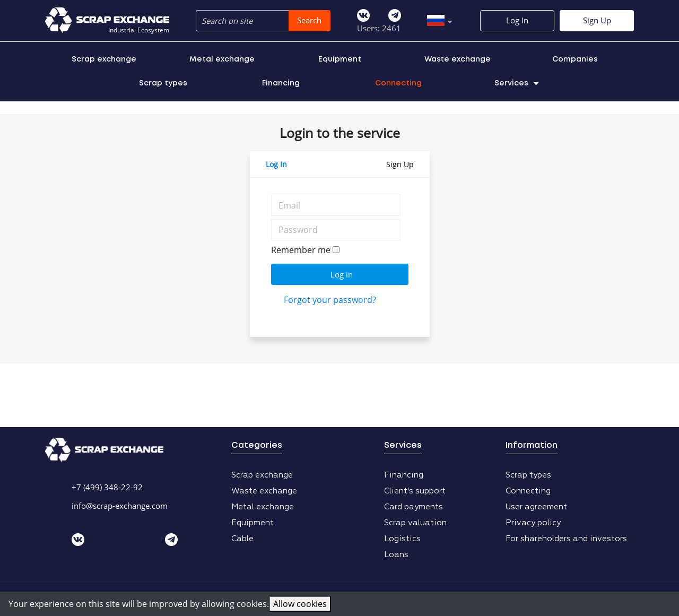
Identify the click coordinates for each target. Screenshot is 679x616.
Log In (517, 20)
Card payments (414, 507)
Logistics (402, 539)
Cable (242, 539)
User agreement (536, 507)
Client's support (415, 491)
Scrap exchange (104, 59)
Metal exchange (222, 59)
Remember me (301, 250)
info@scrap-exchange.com (120, 506)
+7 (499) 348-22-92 (107, 487)
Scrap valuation (415, 523)
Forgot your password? (330, 300)
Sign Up (597, 20)
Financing (281, 83)
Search (309, 20)
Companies (575, 59)
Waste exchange (458, 59)
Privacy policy (533, 523)
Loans (396, 555)
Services (516, 83)
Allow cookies (300, 604)
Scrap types (163, 83)
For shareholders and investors (566, 539)
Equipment (340, 59)
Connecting (398, 83)
